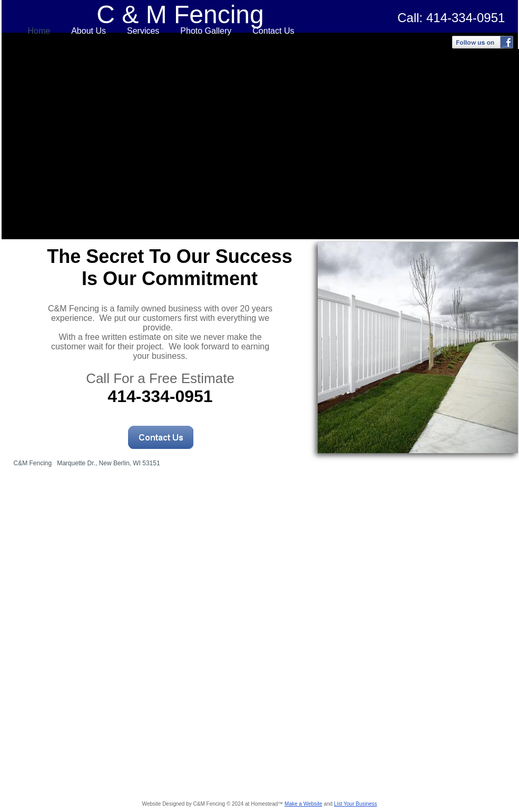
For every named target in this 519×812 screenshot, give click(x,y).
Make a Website (303, 804)
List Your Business (356, 804)
